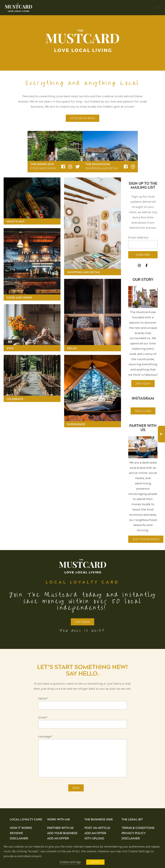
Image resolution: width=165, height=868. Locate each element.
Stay (10, 348)
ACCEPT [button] (95, 862)
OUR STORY (143, 279)
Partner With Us (143, 428)
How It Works (21, 828)
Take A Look (143, 411)
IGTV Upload (94, 838)
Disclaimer (19, 838)
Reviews (16, 833)
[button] (157, 8)
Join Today (143, 384)
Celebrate (15, 399)
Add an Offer (58, 838)
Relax (72, 348)
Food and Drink (43, 168)
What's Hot (16, 221)
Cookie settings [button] (70, 862)
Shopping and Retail (102, 168)
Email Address (138, 237)
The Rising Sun (42, 164)
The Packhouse (98, 164)
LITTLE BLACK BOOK (82, 118)
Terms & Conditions (138, 828)
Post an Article (97, 828)
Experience (76, 424)
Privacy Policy (133, 833)
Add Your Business (146, 539)
